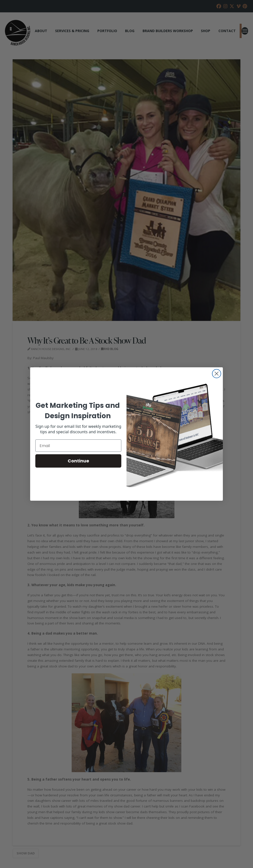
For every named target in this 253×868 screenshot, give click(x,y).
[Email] (78, 446)
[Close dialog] (217, 374)
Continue (78, 461)
